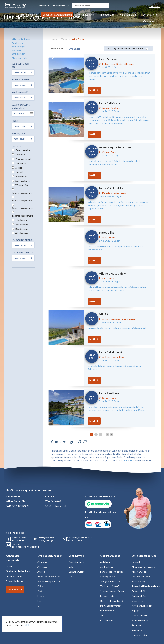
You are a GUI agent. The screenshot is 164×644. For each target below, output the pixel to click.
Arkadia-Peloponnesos (49, 581)
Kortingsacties (86, 15)
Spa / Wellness (23, 181)
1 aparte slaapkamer (22, 193)
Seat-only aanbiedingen (18, 52)
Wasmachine (22, 185)
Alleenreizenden (20, 58)
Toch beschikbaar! (110, 586)
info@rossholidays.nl (56, 506)
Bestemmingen (29, 15)
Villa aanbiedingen (21, 39)
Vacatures (149, 21)
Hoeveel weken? (21, 79)
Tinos (64, 39)
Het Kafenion (107, 611)
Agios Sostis (78, 39)
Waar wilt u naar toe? (21, 65)
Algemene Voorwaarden (144, 567)
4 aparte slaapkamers (22, 216)
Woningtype (19, 133)
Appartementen (77, 562)
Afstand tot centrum (23, 252)
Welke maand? (20, 92)
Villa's (72, 567)
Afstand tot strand (22, 240)
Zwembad (20, 155)
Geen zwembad (23, 150)
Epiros (41, 596)
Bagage (135, 611)
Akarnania (42, 562)
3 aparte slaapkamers (22, 208)
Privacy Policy (139, 581)
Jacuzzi (19, 168)
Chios (40, 586)
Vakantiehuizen (77, 572)
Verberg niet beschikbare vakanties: (126, 48)
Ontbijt (19, 172)
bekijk (27, 625)
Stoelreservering (140, 620)
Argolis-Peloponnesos (49, 576)
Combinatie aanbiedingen (18, 45)
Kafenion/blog (128, 15)
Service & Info (149, 15)
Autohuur (105, 562)
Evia (39, 601)
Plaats (15, 121)
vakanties (129, 460)
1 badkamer (21, 220)
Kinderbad (21, 163)
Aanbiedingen (107, 567)
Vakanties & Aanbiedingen (57, 15)
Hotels (72, 576)
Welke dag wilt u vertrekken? (21, 106)
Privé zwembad (23, 159)
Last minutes (107, 620)
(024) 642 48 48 (53, 501)
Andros (41, 572)
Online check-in (140, 615)
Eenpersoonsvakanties (112, 572)
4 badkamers (22, 233)
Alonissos (42, 567)
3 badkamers (22, 229)
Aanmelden (13, 589)
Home (54, 39)
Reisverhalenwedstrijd (112, 601)
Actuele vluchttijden (142, 606)
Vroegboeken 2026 (110, 581)
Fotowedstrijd (107, 596)
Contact (136, 562)
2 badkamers (22, 224)
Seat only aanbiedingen (112, 591)
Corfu (40, 591)
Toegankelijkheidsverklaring (146, 586)
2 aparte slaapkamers (22, 200)
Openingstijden (140, 635)
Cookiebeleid (138, 591)
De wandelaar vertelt (111, 606)
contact (155, 6)
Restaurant (21, 176)
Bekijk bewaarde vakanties (54, 6)
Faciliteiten (18, 146)
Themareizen (107, 15)
